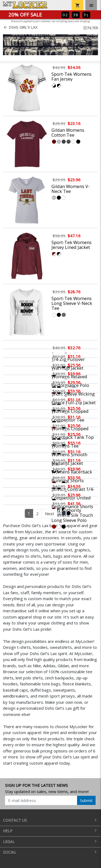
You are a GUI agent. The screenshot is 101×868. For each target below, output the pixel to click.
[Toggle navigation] (91, 5)
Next (50, 514)
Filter (90, 28)
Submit (86, 800)
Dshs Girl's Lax (20, 27)
